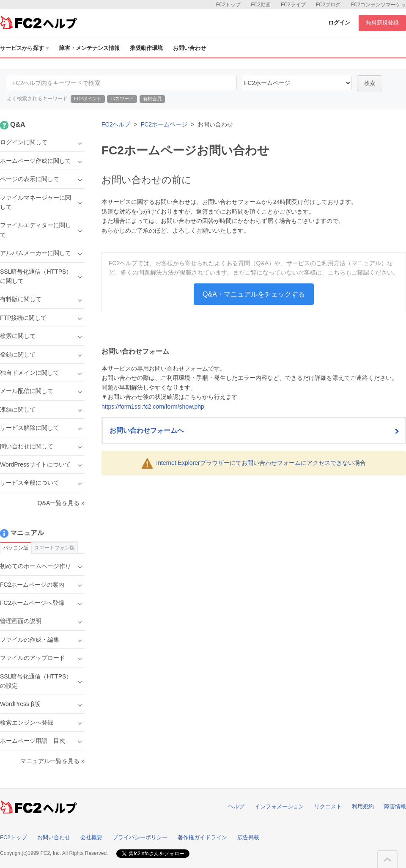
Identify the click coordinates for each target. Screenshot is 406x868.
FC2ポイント (88, 99)
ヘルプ (236, 806)
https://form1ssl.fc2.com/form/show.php (153, 407)
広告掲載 (248, 837)
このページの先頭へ (387, 860)
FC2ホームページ (164, 124)
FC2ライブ (293, 5)
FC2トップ (229, 5)
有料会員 (152, 99)
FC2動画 (261, 5)
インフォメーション (279, 806)
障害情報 (395, 806)
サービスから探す (25, 48)
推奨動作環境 (146, 48)
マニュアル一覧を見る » (52, 761)
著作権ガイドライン (202, 837)
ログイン (339, 23)
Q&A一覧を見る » (61, 503)
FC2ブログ (328, 5)
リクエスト (328, 806)
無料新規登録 (382, 23)
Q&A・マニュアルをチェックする (254, 294)
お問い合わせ (189, 48)
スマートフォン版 (55, 548)
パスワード (122, 99)
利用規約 (363, 806)
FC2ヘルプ (116, 124)
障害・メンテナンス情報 (89, 48)
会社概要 (91, 837)
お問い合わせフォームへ (147, 430)
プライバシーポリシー (140, 837)
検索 (370, 83)
